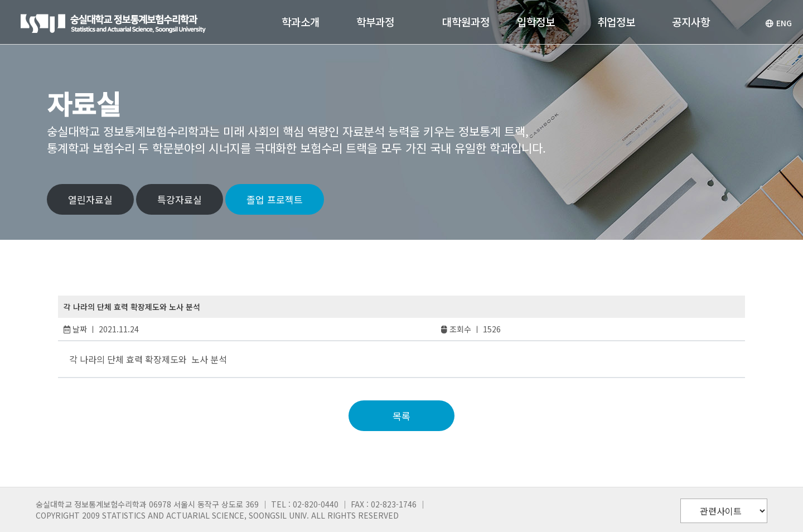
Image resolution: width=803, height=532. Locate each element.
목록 (401, 416)
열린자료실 (90, 199)
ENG (778, 23)
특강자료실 (180, 199)
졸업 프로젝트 (275, 199)
